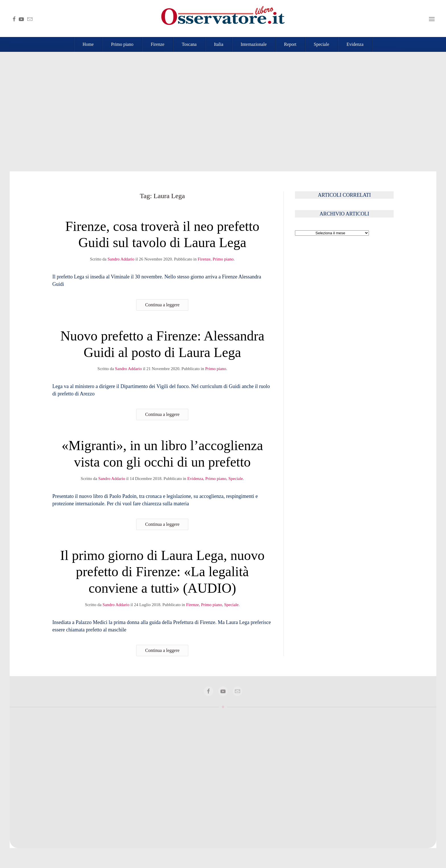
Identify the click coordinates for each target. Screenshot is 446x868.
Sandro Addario (121, 259)
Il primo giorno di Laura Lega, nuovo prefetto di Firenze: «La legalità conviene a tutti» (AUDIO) (162, 572)
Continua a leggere (162, 305)
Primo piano (122, 44)
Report (290, 44)
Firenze (158, 44)
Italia (219, 44)
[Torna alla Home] (223, 19)
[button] (432, 19)
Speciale (321, 44)
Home (88, 44)
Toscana (189, 44)
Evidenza (355, 44)
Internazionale (254, 44)
